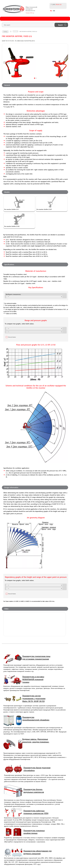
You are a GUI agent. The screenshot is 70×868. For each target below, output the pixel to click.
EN (52, 11)
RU (49, 11)
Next (36, 63)
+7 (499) (54, 4)
